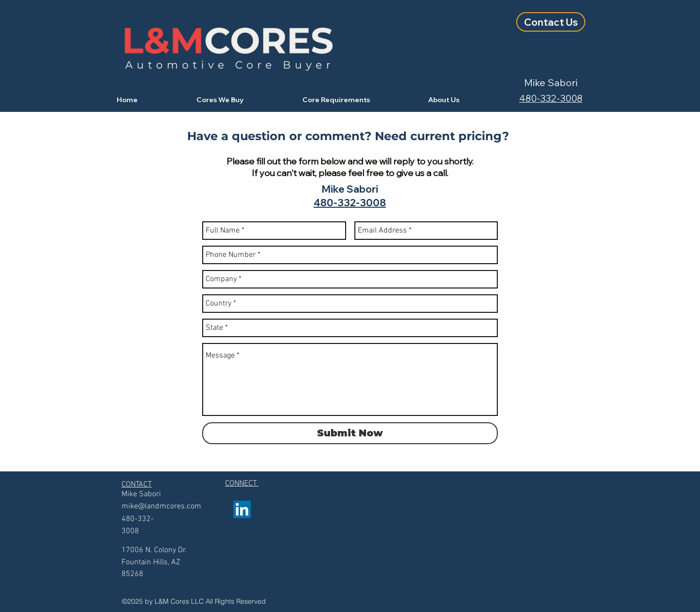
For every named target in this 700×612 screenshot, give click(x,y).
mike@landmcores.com (161, 506)
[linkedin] (242, 509)
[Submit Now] (350, 433)
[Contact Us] (551, 22)
